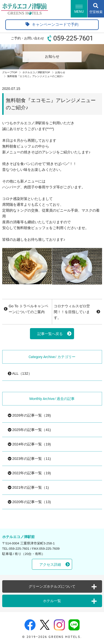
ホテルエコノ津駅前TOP (36, 72)
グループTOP (10, 72)
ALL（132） (20, 373)
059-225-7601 (73, 38)
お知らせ (60, 72)
